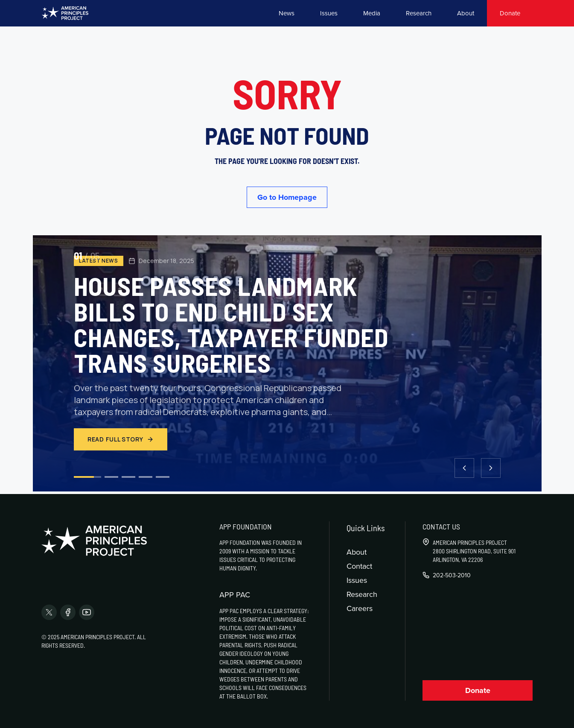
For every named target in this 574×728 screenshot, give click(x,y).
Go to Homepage (287, 197)
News (287, 13)
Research (419, 13)
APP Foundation (246, 526)
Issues (329, 13)
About (466, 13)
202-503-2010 (452, 575)
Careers (360, 608)
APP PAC (235, 595)
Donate (510, 13)
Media (372, 13)
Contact (359, 566)
